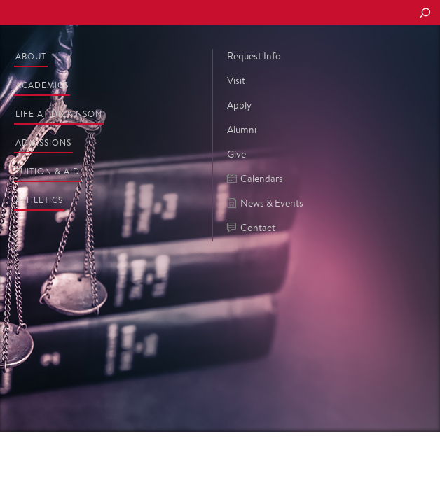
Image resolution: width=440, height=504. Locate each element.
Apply (239, 105)
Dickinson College (106, 13)
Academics (42, 85)
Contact (251, 228)
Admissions (43, 142)
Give (236, 154)
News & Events (265, 203)
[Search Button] (425, 14)
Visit (236, 80)
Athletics (39, 200)
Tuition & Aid (48, 171)
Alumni (242, 129)
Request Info (254, 56)
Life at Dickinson (59, 114)
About (31, 56)
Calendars (255, 179)
